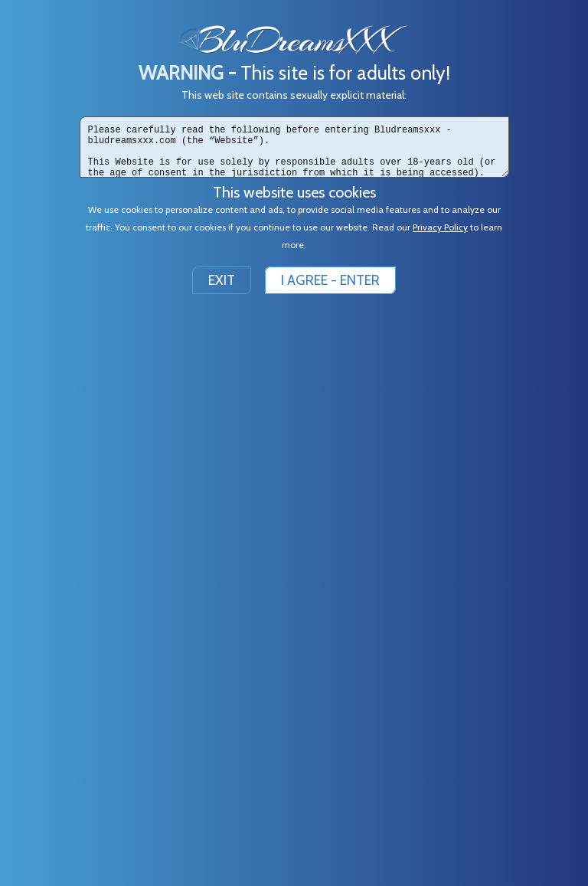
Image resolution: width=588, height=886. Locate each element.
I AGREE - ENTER (330, 280)
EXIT (222, 280)
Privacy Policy (440, 227)
